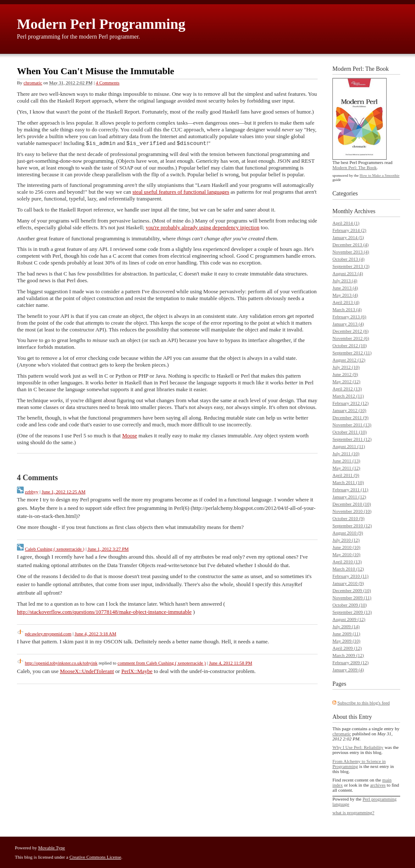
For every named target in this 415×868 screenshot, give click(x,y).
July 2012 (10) (346, 367)
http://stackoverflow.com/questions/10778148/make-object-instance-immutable (104, 613)
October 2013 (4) (349, 259)
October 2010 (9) (349, 518)
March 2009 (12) (348, 655)
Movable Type (52, 848)
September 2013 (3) (351, 266)
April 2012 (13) (347, 389)
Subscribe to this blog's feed (364, 703)
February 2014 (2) (349, 230)
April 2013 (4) (346, 302)
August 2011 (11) (349, 446)
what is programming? (353, 812)
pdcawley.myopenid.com (48, 634)
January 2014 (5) (348, 237)
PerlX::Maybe (137, 672)
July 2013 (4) (345, 281)
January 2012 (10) (349, 410)
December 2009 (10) (352, 590)
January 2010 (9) (348, 583)
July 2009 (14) (346, 626)
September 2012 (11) (352, 353)
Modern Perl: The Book (355, 167)
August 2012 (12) (349, 360)
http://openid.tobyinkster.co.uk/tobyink (61, 664)
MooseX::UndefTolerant (87, 672)
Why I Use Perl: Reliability (358, 747)
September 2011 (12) (352, 439)
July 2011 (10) (346, 453)
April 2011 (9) (346, 475)
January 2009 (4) (348, 670)
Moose (129, 436)
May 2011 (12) (346, 468)
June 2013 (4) (345, 288)
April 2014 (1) (346, 223)
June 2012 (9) (345, 374)
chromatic (33, 83)
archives (378, 785)
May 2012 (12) (346, 381)
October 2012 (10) (350, 345)
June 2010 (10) (346, 547)
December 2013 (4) (351, 245)
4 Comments (108, 83)
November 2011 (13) (352, 425)
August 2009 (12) (349, 619)
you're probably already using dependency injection (202, 228)
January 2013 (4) (348, 324)
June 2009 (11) (346, 634)
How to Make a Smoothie (379, 175)
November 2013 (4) (351, 252)
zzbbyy (32, 492)
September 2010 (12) (352, 526)
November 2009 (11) (352, 598)
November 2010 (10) (352, 511)
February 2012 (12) (351, 403)
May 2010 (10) (346, 554)
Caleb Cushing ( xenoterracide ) (55, 550)
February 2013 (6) (349, 317)
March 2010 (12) (348, 569)
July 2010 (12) (346, 540)
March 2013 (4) (347, 309)
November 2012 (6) (351, 338)
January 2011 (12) (349, 497)
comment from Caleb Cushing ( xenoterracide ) (162, 664)
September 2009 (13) (352, 612)
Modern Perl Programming (101, 24)
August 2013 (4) (348, 273)
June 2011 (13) (346, 461)
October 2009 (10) (350, 605)
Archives (365, 211)
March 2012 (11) (348, 396)
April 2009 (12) (347, 648)
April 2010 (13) (347, 562)
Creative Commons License (95, 857)
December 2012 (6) (351, 331)
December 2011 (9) (350, 417)
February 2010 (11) (350, 576)
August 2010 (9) (348, 533)
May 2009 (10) (346, 641)
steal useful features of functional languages (181, 193)
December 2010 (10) (352, 504)
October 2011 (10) (350, 432)
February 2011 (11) (350, 490)
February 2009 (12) (351, 662)
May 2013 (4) (345, 295)
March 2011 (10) (348, 482)
